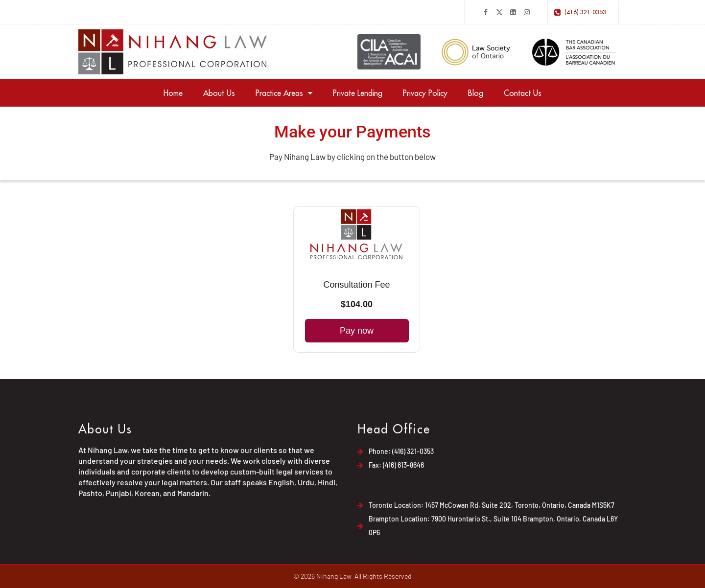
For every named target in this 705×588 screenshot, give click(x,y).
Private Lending (358, 93)
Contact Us (523, 93)
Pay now (357, 331)
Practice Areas (284, 93)
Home (173, 93)
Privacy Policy (425, 93)
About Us (219, 93)
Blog (476, 93)
